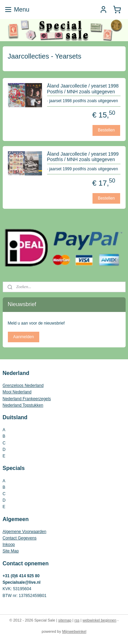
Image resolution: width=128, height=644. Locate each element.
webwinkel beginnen (99, 620)
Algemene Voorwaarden (25, 532)
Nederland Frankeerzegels (27, 399)
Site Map (11, 551)
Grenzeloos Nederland (23, 386)
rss (77, 620)
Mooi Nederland (17, 392)
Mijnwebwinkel (74, 631)
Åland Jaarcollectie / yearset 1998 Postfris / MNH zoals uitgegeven (83, 89)
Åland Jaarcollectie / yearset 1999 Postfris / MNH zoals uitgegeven (83, 157)
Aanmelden (23, 337)
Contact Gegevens (20, 538)
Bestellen (106, 130)
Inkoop (9, 545)
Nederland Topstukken (23, 405)
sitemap (65, 620)
